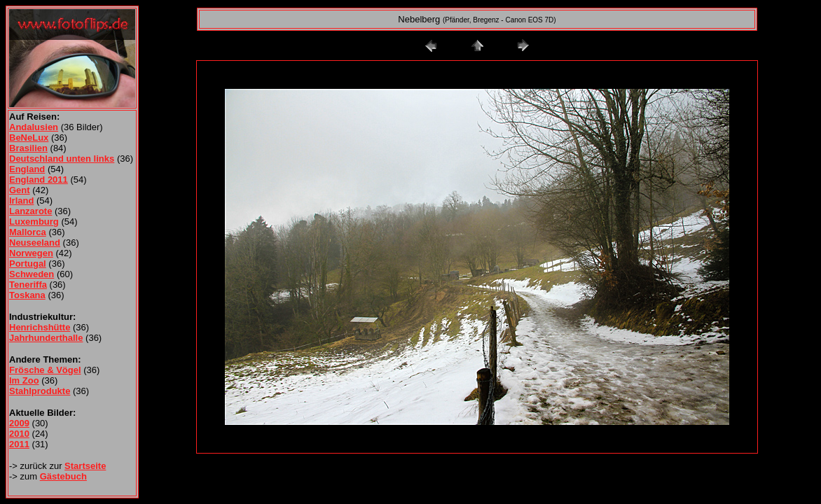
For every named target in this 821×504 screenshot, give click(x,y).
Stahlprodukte (40, 391)
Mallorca (28, 232)
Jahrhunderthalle (46, 338)
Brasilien (28, 148)
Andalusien (34, 127)
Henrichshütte (40, 327)
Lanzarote (30, 211)
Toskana (27, 295)
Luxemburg (34, 222)
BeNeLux (29, 138)
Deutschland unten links (62, 159)
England (27, 169)
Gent (20, 190)
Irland (21, 201)
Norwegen (31, 253)
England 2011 (39, 180)
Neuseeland (35, 243)
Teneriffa (28, 285)
